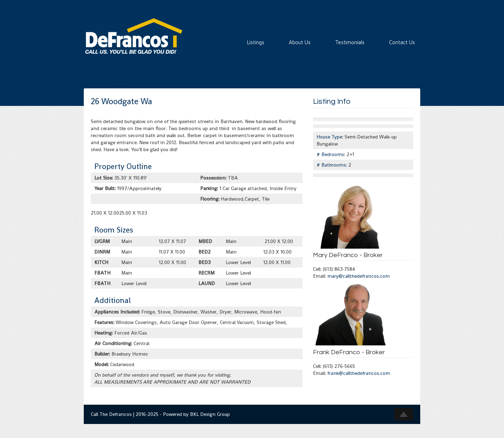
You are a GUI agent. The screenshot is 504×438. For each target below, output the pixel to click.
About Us (300, 42)
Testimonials (350, 42)
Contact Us (402, 42)
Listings (256, 42)
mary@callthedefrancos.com (359, 276)
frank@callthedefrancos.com (359, 373)
